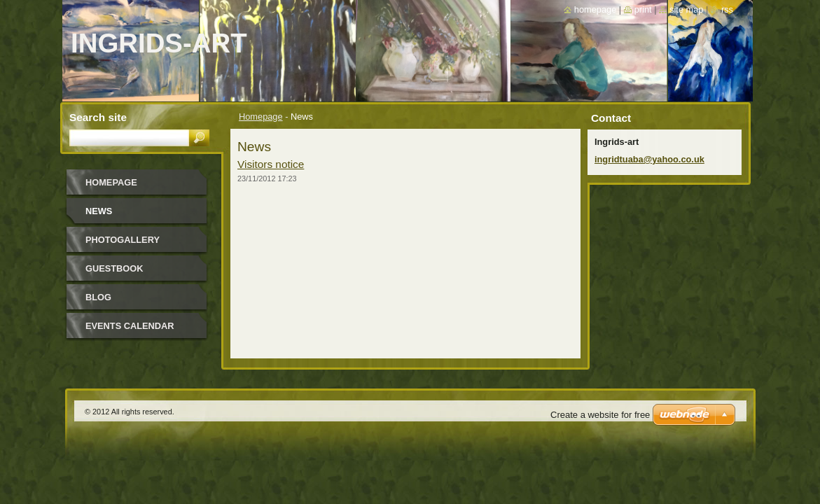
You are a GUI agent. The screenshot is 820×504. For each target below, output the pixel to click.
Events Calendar (130, 326)
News (99, 211)
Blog (98, 297)
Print (643, 9)
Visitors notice (271, 164)
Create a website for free (600, 415)
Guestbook (114, 268)
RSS (727, 9)
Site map (686, 9)
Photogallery (123, 240)
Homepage (261, 117)
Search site (98, 117)
